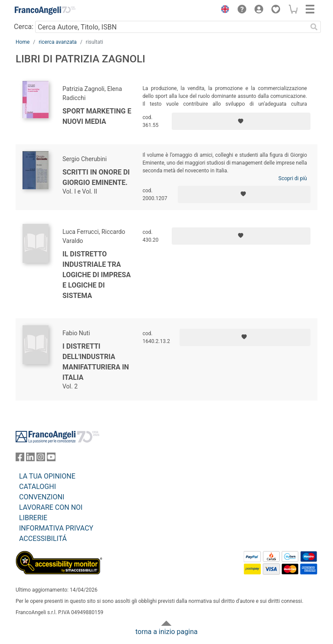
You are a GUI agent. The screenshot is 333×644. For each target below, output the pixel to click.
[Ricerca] (314, 27)
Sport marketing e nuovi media (97, 116)
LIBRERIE (33, 518)
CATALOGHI (38, 487)
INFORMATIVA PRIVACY (56, 528)
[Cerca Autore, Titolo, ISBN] (171, 27)
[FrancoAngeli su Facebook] (20, 459)
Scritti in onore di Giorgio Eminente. (96, 177)
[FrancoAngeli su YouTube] (51, 459)
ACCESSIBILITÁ (43, 539)
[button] (223, 10)
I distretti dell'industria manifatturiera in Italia (96, 362)
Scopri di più (293, 178)
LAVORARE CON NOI (51, 507)
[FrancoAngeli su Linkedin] (30, 459)
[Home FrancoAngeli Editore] (45, 10)
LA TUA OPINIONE (47, 476)
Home (23, 42)
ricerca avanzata (58, 42)
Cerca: (24, 27)
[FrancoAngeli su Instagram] (41, 459)
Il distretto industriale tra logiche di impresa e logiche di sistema (96, 275)
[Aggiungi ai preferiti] (241, 121)
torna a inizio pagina (166, 632)
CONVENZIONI (42, 497)
